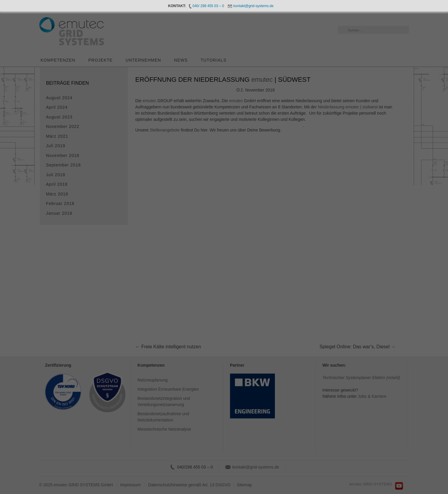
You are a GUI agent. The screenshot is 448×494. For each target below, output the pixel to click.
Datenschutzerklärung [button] (226, 322)
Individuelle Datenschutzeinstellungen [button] (224, 308)
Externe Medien (250, 218)
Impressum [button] (251, 322)
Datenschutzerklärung (135, 271)
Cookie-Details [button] (199, 322)
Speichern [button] (281, 290)
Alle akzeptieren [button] (167, 290)
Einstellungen (155, 276)
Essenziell (245, 187)
